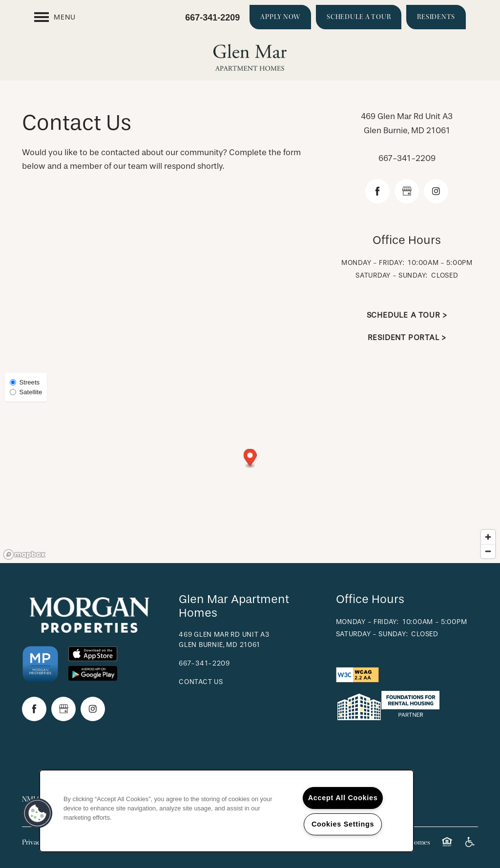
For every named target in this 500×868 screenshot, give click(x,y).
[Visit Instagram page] (436, 191)
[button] (280, 17)
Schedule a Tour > (407, 315)
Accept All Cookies (343, 798)
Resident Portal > (407, 337)
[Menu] (55, 17)
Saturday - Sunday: (392, 275)
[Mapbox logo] (24, 555)
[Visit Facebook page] (377, 191)
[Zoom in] (488, 537)
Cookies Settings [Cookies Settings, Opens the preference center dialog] (343, 824)
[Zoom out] (488, 551)
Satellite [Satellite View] (26, 392)
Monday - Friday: (373, 263)
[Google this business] (407, 191)
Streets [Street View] (25, 382)
